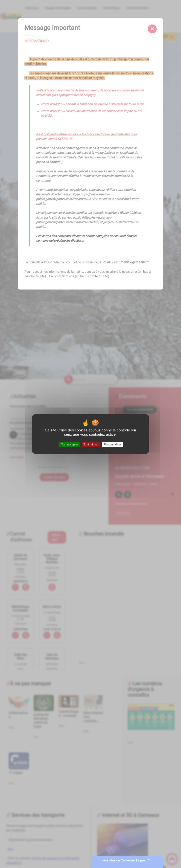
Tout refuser (91, 444)
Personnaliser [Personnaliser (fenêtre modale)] (113, 444)
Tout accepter (69, 444)
